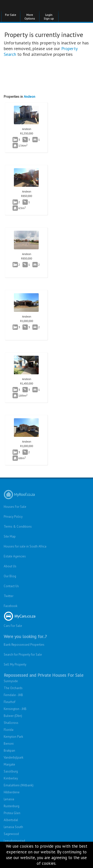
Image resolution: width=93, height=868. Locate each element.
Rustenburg (12, 806)
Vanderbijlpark (14, 757)
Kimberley (11, 778)
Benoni (9, 744)
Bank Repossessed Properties (24, 645)
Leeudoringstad (14, 841)
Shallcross (11, 723)
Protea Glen (12, 813)
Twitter (9, 596)
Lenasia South (13, 827)
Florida (9, 730)
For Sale (11, 15)
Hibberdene (12, 792)
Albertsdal (11, 820)
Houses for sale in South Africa (25, 546)
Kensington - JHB (15, 709)
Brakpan (9, 751)
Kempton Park (13, 737)
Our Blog (10, 576)
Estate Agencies (15, 556)
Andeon (30, 96)
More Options (30, 17)
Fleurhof (10, 702)
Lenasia (9, 799)
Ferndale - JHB (13, 695)
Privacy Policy (13, 517)
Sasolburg (11, 771)
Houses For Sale (15, 507)
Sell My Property (15, 664)
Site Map (10, 536)
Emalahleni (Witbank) (19, 785)
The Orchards (13, 688)
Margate (9, 764)
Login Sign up (49, 17)
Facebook (11, 606)
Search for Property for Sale (23, 655)
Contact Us (11, 586)
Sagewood (11, 834)
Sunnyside (11, 681)
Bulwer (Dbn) (13, 716)
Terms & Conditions (18, 527)
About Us (10, 566)
